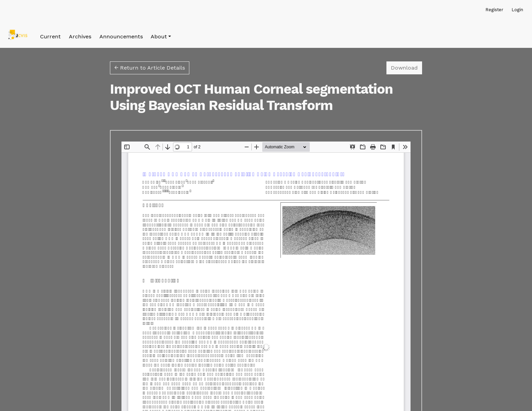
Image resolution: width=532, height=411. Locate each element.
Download (406, 67)
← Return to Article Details (150, 68)
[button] (161, 37)
